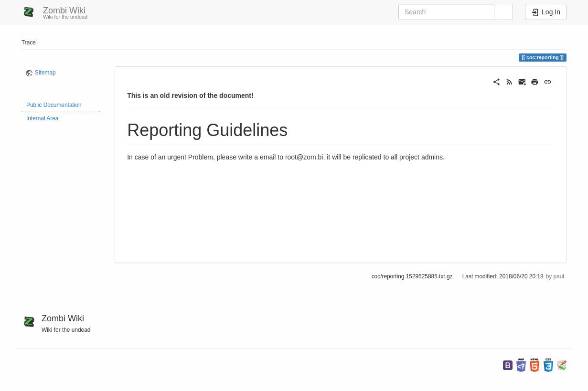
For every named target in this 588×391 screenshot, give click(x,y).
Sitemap (45, 73)
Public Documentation (54, 105)
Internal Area (42, 118)
